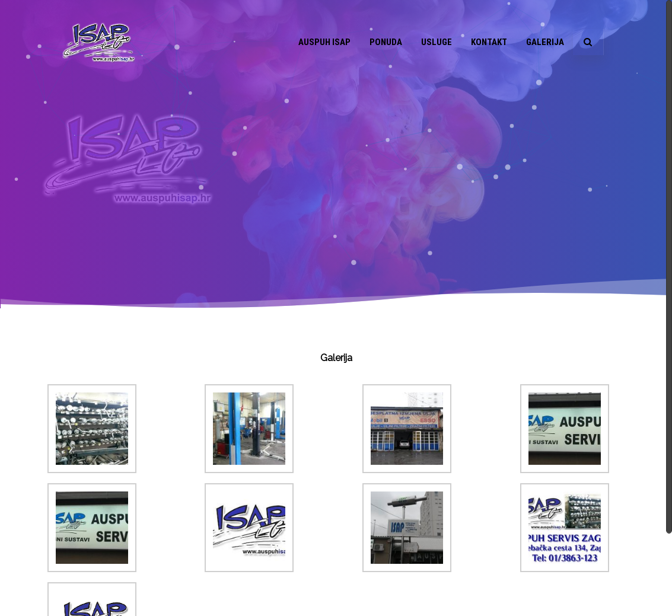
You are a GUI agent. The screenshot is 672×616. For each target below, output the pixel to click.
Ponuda (386, 42)
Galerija (545, 42)
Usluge (437, 42)
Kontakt (489, 42)
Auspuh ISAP (324, 42)
